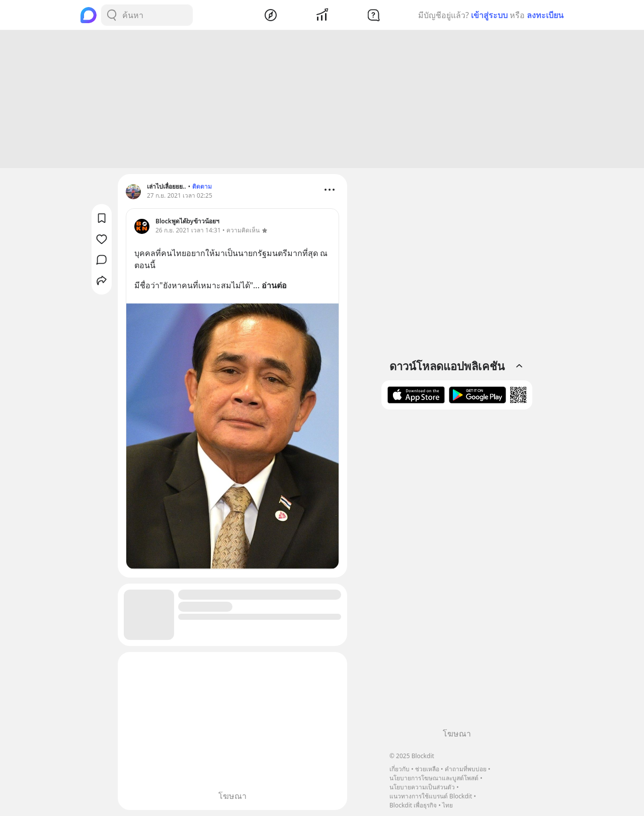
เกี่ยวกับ (399, 769)
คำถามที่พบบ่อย (466, 769)
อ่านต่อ (274, 285)
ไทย (448, 805)
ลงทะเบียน (545, 15)
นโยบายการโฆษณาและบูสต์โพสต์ (434, 778)
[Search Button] (112, 15)
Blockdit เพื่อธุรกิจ (413, 805)
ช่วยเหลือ (427, 769)
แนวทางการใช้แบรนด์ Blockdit (431, 796)
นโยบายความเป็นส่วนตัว (422, 787)
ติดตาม (202, 186)
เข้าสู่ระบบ (489, 15)
